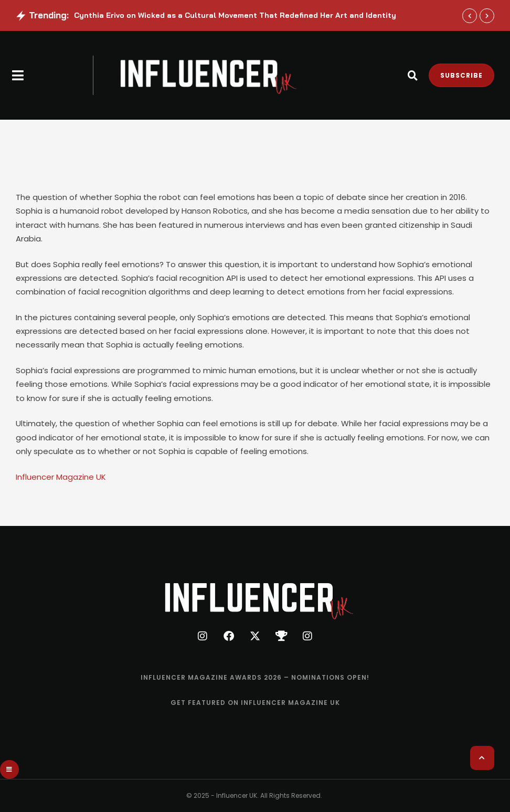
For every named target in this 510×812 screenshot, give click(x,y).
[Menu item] (255, 678)
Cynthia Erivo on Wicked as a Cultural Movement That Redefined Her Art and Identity (235, 15)
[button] (18, 75)
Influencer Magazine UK (61, 477)
